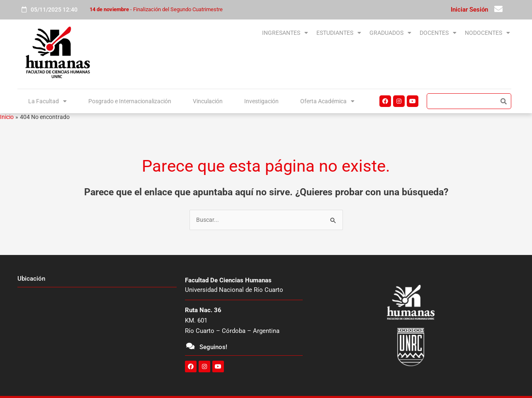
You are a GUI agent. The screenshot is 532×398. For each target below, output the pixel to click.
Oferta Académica (327, 100)
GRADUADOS (357, 33)
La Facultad (46, 100)
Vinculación (209, 100)
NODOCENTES (481, 33)
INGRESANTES (224, 33)
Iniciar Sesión (469, 10)
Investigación (262, 100)
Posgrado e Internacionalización (129, 100)
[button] (224, 33)
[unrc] (97, 333)
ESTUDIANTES (292, 33)
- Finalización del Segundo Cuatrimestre (156, 9)
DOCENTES (418, 33)
